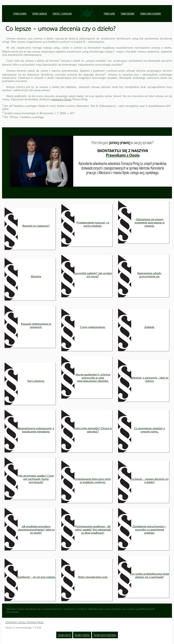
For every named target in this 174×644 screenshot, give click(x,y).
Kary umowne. (36, 381)
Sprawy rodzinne (82, 635)
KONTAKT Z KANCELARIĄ (62, 14)
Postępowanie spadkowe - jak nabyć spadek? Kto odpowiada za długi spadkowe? (93, 530)
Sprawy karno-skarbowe (105, 635)
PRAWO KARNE (109, 14)
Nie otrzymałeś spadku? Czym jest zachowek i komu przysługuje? (36, 479)
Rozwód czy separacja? (36, 226)
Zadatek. (150, 327)
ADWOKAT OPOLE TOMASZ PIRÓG (25, 622)
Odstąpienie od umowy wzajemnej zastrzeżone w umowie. (150, 223)
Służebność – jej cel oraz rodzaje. (36, 577)
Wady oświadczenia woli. (93, 577)
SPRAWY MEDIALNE (40, 14)
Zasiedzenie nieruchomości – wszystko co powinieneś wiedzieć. (150, 530)
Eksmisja (36, 277)
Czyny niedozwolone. (93, 327)
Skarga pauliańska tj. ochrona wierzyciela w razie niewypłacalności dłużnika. (93, 378)
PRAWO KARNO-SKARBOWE (151, 14)
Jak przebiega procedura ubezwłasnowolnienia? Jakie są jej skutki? (36, 530)
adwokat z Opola (61, 99)
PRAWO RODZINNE (128, 14)
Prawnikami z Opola (123, 155)
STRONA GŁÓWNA (20, 14)
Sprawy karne (64, 635)
